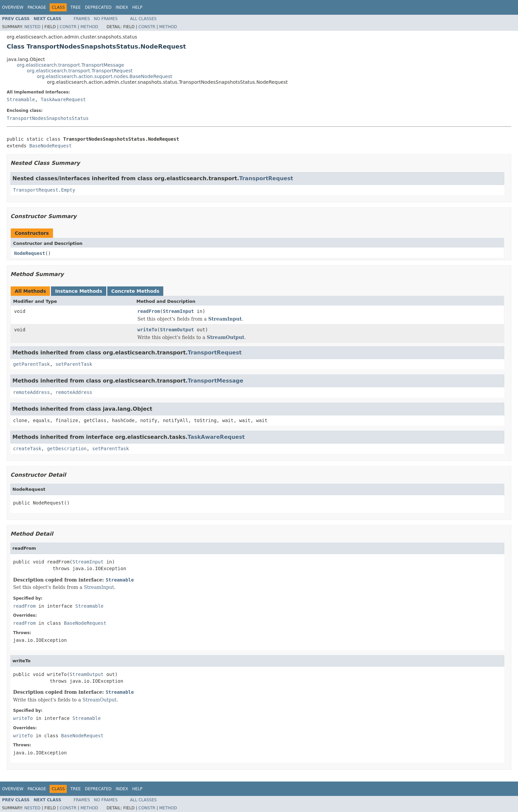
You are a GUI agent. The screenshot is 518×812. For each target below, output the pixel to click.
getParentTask (32, 364)
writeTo (147, 330)
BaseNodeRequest (50, 146)
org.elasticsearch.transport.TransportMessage (70, 65)
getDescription (67, 449)
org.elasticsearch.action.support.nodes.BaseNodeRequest (105, 76)
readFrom (149, 311)
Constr (68, 27)
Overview (13, 7)
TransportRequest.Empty (44, 190)
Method (89, 27)
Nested (32, 27)
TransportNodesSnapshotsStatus (48, 118)
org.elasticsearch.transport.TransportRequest (80, 71)
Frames (82, 19)
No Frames (106, 19)
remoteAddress (32, 392)
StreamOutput (177, 330)
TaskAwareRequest (63, 99)
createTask (27, 449)
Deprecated (98, 7)
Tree (76, 7)
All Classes (143, 19)
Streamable (21, 99)
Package (37, 7)
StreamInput (179, 311)
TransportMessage (216, 381)
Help (137, 7)
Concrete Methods (135, 291)
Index (122, 7)
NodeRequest (30, 253)
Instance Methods (78, 291)
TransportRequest (266, 178)
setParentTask (74, 364)
